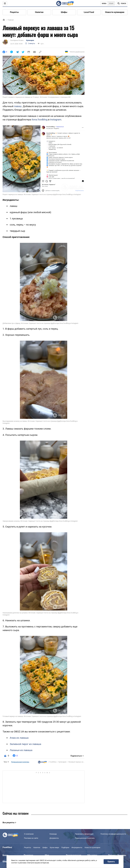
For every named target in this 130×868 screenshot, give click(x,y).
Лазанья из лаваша (21, 750)
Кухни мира (54, 847)
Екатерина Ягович (17, 40)
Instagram (56, 120)
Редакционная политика (20, 762)
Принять (111, 862)
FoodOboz (53, 762)
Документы (54, 838)
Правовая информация (84, 834)
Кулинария (30, 40)
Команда (53, 834)
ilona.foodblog (40, 120)
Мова (104, 4)
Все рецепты (9, 823)
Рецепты (14, 12)
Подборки (65, 847)
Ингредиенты (77, 847)
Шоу (5, 861)
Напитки (39, 12)
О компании (29, 834)
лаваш (18, 106)
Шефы (64, 12)
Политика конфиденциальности (113, 834)
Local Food (89, 12)
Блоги (5, 855)
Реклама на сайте (31, 838)
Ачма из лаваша (19, 738)
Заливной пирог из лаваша (25, 744)
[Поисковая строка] (122, 3)
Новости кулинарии (115, 12)
